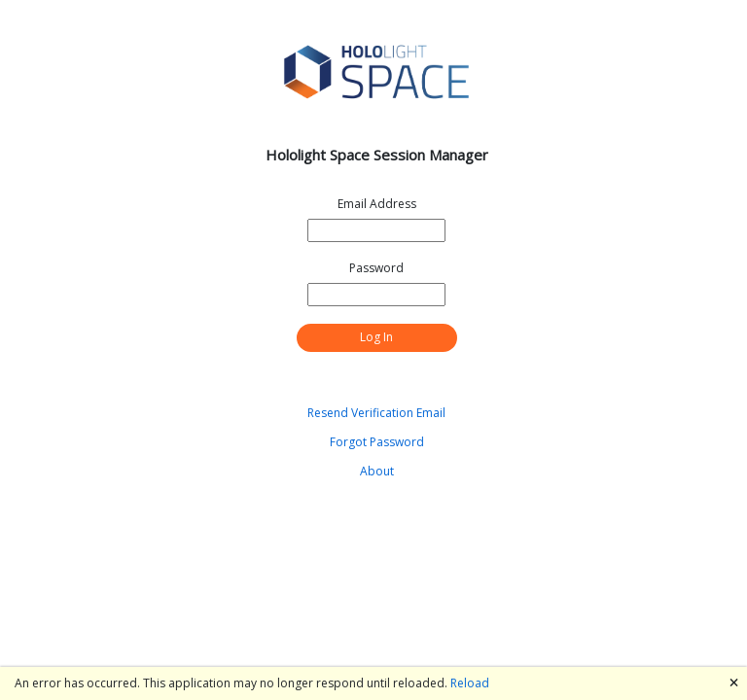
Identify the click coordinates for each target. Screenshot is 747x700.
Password (376, 268)
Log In (376, 337)
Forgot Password (377, 442)
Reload (470, 683)
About (377, 471)
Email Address (377, 204)
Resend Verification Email (376, 413)
